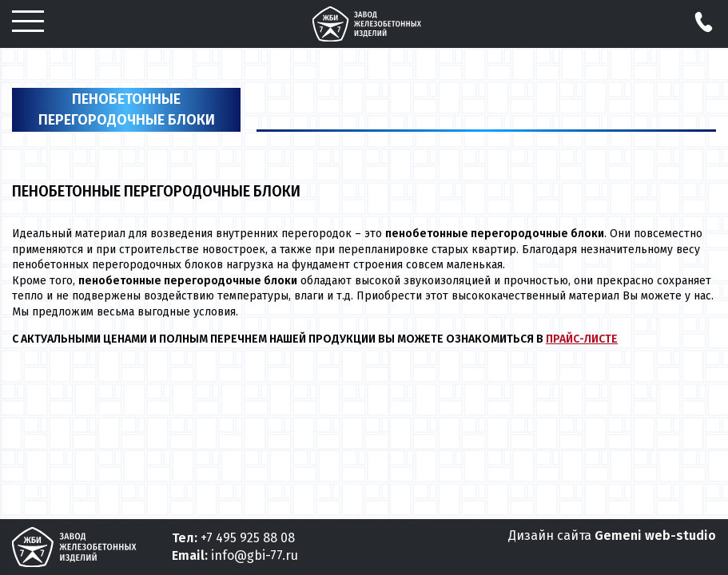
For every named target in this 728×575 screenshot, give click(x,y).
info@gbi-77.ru (255, 555)
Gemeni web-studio (655, 535)
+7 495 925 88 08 (248, 538)
